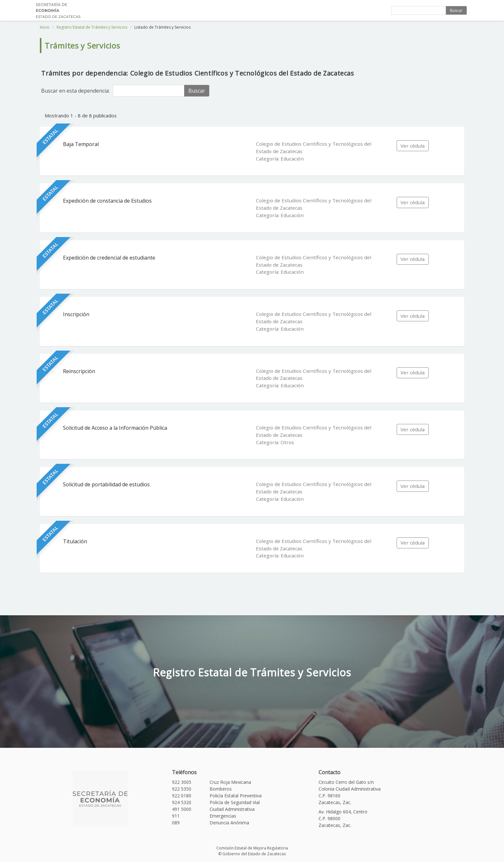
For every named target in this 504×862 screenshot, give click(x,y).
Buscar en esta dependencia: (75, 91)
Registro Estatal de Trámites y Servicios (92, 27)
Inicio (45, 27)
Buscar (456, 10)
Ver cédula (413, 146)
